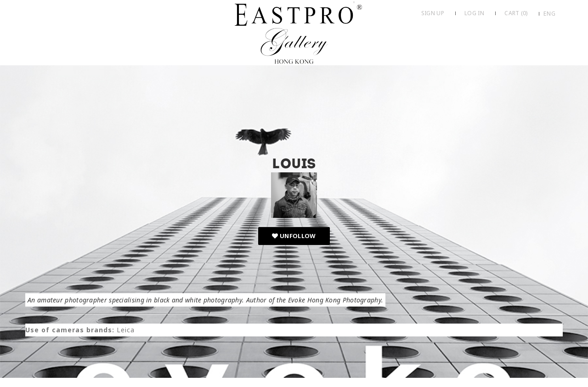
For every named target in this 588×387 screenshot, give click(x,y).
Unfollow (294, 236)
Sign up (433, 13)
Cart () (516, 13)
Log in (474, 13)
